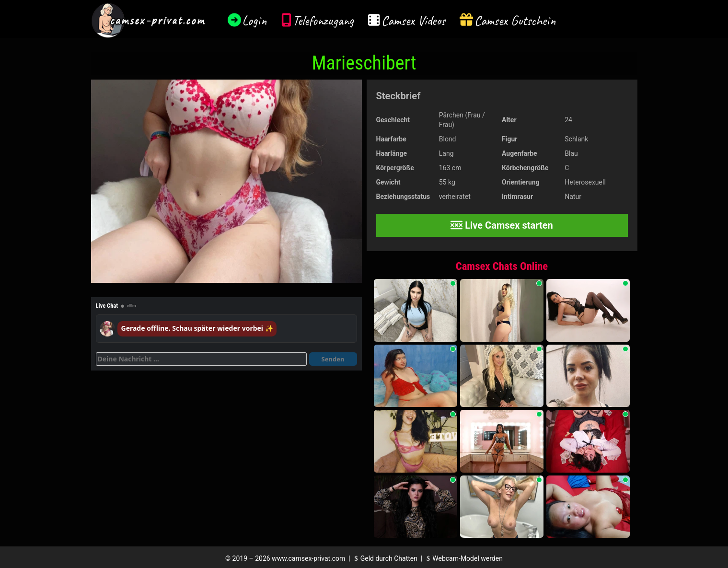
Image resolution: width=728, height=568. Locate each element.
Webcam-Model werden (463, 558)
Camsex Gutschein (515, 20)
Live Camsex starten (502, 225)
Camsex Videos (413, 20)
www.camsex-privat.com (308, 558)
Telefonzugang (323, 20)
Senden (333, 359)
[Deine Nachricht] (201, 359)
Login (254, 20)
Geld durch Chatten (385, 558)
